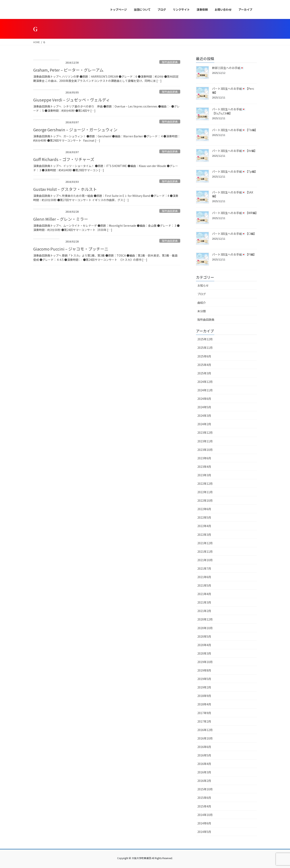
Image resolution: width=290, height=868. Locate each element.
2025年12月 (205, 339)
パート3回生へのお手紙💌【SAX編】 (233, 194)
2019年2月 (204, 687)
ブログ (202, 294)
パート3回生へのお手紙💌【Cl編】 (234, 234)
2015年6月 (204, 798)
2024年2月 (204, 424)
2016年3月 (204, 772)
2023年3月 (204, 475)
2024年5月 (204, 407)
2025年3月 (204, 373)
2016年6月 (204, 747)
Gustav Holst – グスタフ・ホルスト (65, 189)
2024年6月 (204, 399)
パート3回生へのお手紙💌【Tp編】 (235, 171)
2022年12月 (205, 484)
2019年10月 (205, 662)
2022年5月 (204, 517)
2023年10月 (205, 450)
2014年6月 (204, 823)
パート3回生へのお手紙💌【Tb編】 (235, 130)
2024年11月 (205, 390)
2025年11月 (205, 348)
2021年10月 (205, 560)
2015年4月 (204, 806)
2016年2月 (204, 781)
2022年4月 (204, 526)
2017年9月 (204, 713)
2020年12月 (205, 619)
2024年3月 (204, 416)
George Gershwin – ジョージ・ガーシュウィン (75, 130)
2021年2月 (204, 611)
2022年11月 (205, 492)
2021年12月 (205, 543)
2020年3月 (204, 653)
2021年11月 (205, 552)
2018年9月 (204, 696)
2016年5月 (204, 755)
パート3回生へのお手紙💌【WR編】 (235, 213)
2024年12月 (205, 382)
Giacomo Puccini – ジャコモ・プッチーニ (71, 249)
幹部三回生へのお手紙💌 (228, 68)
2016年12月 (205, 730)
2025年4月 (204, 365)
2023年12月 (205, 432)
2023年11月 (205, 441)
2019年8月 (204, 670)
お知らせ (203, 285)
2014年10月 (205, 815)
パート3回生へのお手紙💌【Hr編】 (235, 151)
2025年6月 (204, 356)
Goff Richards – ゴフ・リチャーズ (64, 159)
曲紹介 (202, 303)
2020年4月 (204, 645)
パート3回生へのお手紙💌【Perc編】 (233, 91)
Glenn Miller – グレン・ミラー (61, 219)
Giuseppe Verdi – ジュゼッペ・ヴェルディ (72, 100)
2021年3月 (204, 602)
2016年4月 (204, 764)
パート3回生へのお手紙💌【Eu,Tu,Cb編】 (229, 111)
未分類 (202, 311)
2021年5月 (204, 585)
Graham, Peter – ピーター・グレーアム (68, 70)
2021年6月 (204, 577)
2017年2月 (204, 721)
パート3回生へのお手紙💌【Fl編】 (234, 254)
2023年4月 (204, 467)
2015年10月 (205, 789)
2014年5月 (204, 832)
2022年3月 (204, 535)
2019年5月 (204, 679)
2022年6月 (204, 509)
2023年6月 (204, 458)
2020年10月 (205, 628)
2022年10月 (205, 500)
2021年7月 (204, 568)
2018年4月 (204, 704)
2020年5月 (204, 636)
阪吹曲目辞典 (170, 62)
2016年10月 (205, 738)
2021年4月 (204, 594)
